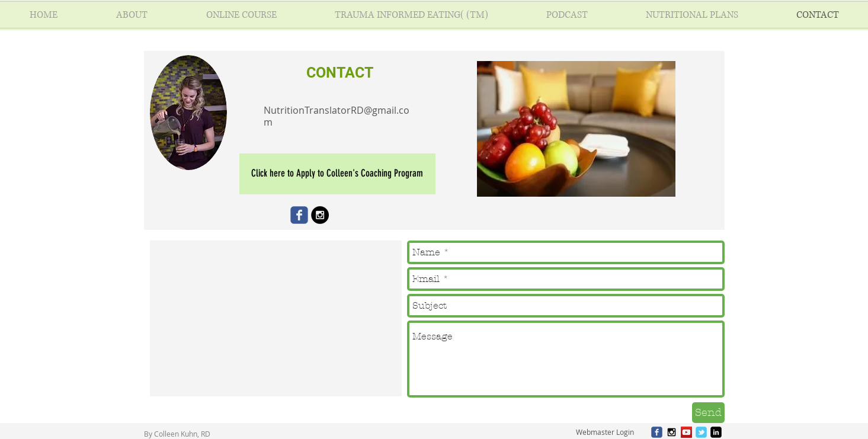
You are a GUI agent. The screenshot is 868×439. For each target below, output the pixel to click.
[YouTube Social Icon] (686, 432)
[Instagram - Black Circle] (320, 215)
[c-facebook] (657, 432)
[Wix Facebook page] (299, 215)
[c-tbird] (701, 432)
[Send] (708, 413)
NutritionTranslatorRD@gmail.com (337, 116)
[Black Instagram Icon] (672, 432)
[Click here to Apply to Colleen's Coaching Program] (337, 174)
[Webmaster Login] (605, 432)
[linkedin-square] (716, 432)
